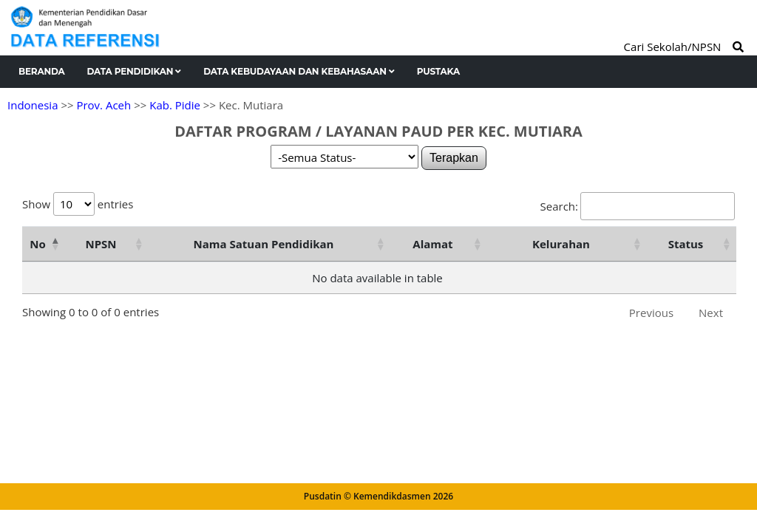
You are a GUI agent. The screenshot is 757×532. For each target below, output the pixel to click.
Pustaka (438, 71)
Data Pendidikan (135, 71)
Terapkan (454, 158)
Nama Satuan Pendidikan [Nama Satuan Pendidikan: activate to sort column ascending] (264, 244)
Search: (638, 206)
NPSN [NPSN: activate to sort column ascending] (101, 244)
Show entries (78, 204)
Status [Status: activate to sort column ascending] (686, 244)
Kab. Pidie (175, 105)
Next (711, 313)
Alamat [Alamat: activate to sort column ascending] (432, 244)
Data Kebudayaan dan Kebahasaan (299, 71)
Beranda (42, 71)
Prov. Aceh (103, 105)
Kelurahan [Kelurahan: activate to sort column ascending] (561, 244)
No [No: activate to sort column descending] (37, 244)
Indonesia (33, 105)
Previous (651, 313)
